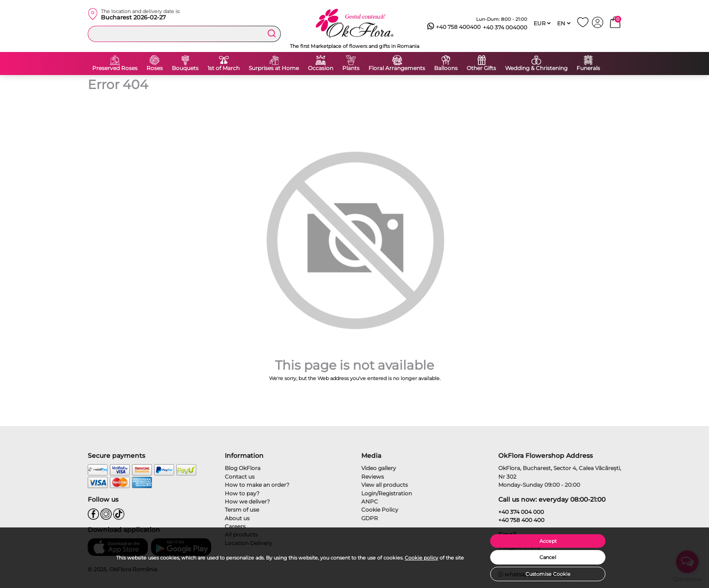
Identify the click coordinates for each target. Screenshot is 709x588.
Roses (155, 68)
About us (237, 518)
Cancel (548, 557)
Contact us (240, 477)
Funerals (588, 68)
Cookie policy (421, 558)
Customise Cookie (548, 574)
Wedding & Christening (536, 68)
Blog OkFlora (243, 468)
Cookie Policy (380, 510)
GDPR (370, 518)
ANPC (370, 501)
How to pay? (242, 493)
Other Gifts (481, 68)
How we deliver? (247, 501)
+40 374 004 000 (521, 512)
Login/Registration (387, 493)
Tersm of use (242, 510)
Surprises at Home (274, 68)
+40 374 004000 (505, 27)
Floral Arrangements (397, 68)
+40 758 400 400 (521, 520)
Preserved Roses (115, 68)
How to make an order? (257, 485)
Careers (235, 526)
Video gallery (379, 468)
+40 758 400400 (454, 27)
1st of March (224, 68)
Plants (351, 68)
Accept (548, 541)
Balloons (446, 68)
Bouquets (185, 68)
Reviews (373, 477)
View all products (385, 485)
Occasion (321, 68)
